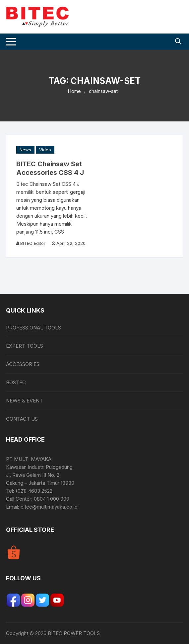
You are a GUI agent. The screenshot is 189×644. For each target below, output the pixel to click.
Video (45, 150)
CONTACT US (22, 419)
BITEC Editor (33, 243)
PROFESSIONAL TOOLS (33, 328)
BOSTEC (16, 382)
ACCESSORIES (23, 364)
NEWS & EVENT (24, 401)
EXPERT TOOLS (25, 346)
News (25, 150)
